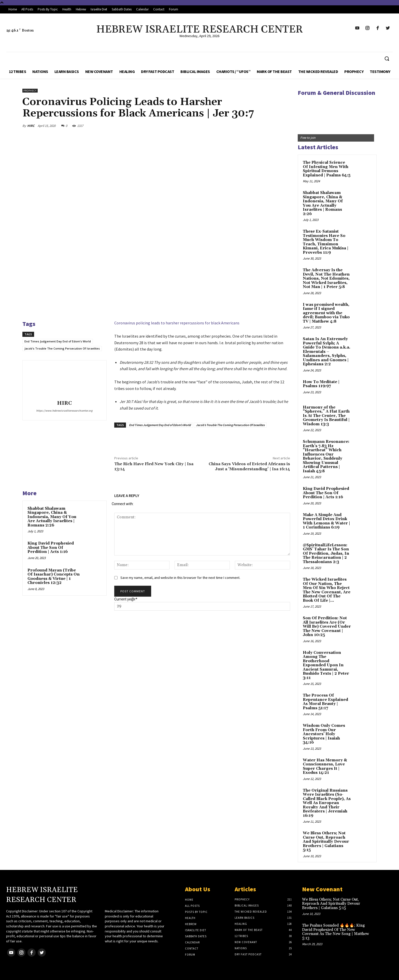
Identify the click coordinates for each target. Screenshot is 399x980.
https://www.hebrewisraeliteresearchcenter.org (64, 411)
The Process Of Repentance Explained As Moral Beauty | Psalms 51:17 (325, 702)
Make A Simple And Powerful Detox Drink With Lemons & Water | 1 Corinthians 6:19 (326, 521)
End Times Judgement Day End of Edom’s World (58, 341)
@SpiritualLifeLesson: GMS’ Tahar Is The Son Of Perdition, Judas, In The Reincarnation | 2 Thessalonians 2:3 (326, 554)
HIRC (31, 126)
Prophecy (30, 91)
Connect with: (123, 504)
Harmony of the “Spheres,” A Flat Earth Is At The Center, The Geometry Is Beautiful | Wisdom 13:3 (326, 416)
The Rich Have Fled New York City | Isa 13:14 (154, 466)
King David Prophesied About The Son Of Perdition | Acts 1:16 (51, 548)
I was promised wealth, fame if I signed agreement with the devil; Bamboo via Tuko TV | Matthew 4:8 (326, 313)
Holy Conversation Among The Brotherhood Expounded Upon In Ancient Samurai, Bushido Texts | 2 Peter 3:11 (326, 665)
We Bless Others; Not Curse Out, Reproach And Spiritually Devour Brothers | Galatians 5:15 (326, 842)
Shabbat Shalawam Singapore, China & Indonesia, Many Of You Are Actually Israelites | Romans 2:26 (52, 517)
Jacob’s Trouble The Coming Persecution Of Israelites (62, 348)
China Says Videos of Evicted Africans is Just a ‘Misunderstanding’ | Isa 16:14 (249, 466)
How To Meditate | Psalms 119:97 (321, 384)
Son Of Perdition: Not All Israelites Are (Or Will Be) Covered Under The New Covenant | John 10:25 (327, 627)
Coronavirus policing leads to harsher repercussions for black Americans (177, 323)
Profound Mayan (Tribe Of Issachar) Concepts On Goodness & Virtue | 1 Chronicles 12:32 (54, 577)
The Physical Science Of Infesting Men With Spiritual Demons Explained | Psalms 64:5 (327, 169)
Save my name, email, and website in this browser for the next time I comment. (180, 577)
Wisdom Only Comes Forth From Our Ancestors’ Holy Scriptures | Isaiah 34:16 (324, 734)
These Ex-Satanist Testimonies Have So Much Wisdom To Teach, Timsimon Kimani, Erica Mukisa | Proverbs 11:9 (326, 242)
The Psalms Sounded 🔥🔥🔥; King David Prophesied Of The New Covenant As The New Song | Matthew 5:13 (336, 932)
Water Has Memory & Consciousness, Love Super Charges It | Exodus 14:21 (325, 767)
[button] (387, 58)
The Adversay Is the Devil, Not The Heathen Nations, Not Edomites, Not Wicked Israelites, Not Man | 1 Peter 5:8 (326, 278)
